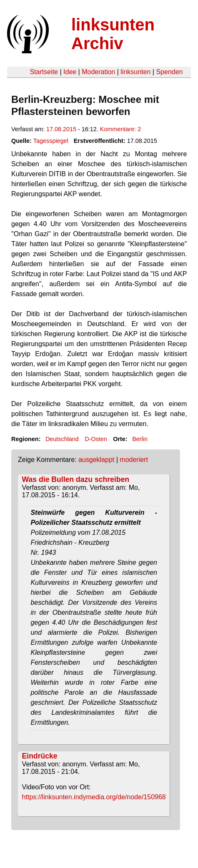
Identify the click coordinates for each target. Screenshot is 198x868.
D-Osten (96, 439)
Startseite (44, 72)
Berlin (140, 439)
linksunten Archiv (113, 34)
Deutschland (62, 439)
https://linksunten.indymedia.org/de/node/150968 (94, 797)
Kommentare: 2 (120, 129)
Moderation (98, 72)
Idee (70, 72)
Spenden (169, 72)
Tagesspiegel (51, 141)
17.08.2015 (61, 129)
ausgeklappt (96, 460)
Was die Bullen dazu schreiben (76, 479)
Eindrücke (40, 756)
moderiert (134, 460)
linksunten (135, 72)
